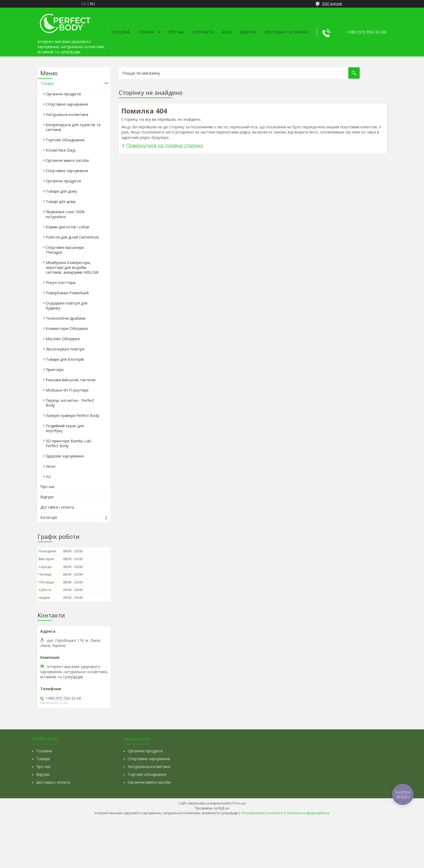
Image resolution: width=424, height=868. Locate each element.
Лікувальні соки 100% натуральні (65, 214)
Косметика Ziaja (61, 150)
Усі (48, 477)
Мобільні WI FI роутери (67, 390)
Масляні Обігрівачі (63, 339)
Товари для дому (61, 191)
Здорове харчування (65, 456)
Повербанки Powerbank (67, 293)
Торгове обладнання (65, 140)
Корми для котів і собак (68, 227)
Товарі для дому (61, 201)
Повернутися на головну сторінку (165, 145)
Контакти (203, 32)
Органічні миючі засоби (67, 160)
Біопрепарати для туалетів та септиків (73, 127)
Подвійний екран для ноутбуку (65, 428)
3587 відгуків (332, 4)
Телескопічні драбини (66, 318)
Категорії (49, 517)
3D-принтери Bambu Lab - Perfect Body (69, 443)
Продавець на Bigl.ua (212, 808)
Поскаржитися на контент (262, 813)
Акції (227, 32)
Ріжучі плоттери (61, 283)
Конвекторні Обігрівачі (67, 328)
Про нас (177, 32)
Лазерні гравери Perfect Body (72, 415)
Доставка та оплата (286, 32)
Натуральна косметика (67, 114)
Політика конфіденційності (308, 813)
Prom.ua (239, 803)
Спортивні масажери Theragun (65, 250)
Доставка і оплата (57, 507)
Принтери (55, 370)
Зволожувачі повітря (65, 349)
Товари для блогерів (65, 359)
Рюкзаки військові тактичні (71, 380)
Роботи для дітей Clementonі (72, 237)
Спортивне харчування (67, 104)
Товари (146, 32)
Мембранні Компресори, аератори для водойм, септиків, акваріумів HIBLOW (72, 267)
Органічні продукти (63, 94)
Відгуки (248, 32)
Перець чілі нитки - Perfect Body (70, 403)
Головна (121, 32)
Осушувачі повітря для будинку (67, 306)
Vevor (51, 466)
